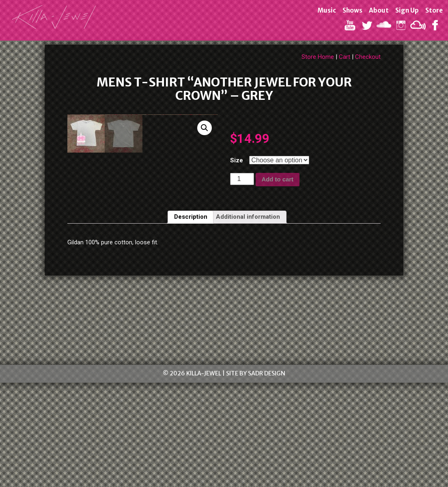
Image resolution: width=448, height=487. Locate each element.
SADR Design (267, 478)
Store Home (318, 57)
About (378, 10)
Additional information (248, 321)
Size (237, 160)
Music (326, 10)
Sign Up (407, 10)
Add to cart (277, 179)
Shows (352, 10)
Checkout (368, 57)
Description (191, 321)
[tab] (191, 321)
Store (434, 10)
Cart (345, 57)
